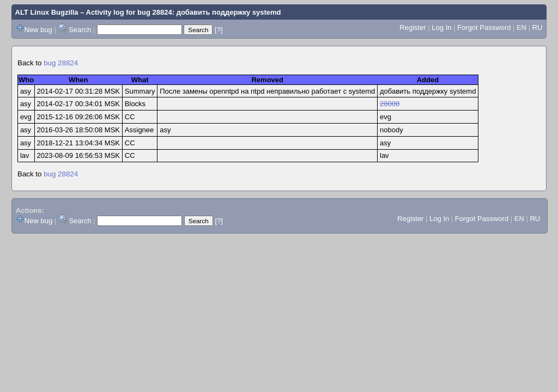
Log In (441, 27)
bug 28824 (61, 63)
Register (413, 27)
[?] (219, 30)
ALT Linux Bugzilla (47, 12)
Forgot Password (484, 27)
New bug (38, 30)
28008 (390, 104)
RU (538, 27)
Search (80, 30)
